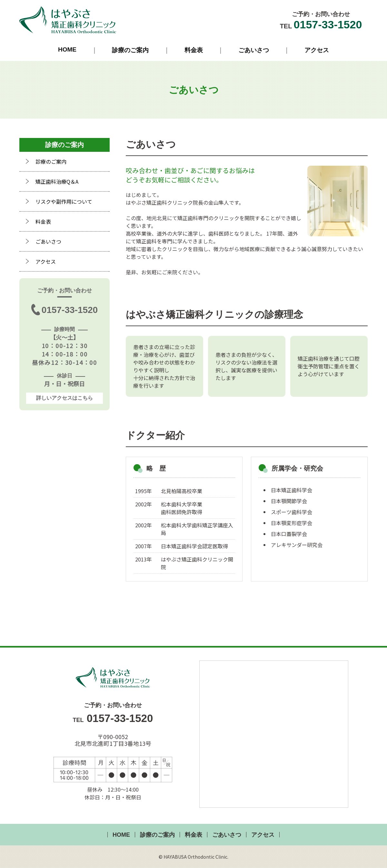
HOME (67, 49)
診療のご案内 (130, 50)
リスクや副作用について (64, 201)
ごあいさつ (254, 50)
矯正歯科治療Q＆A (57, 181)
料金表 (194, 50)
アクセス (317, 50)
